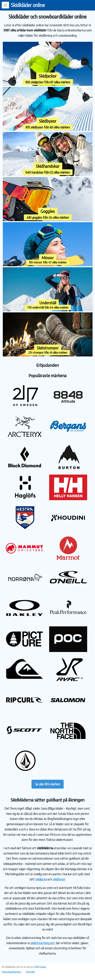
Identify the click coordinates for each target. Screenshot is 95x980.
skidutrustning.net (42, 943)
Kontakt (30, 972)
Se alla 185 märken (48, 784)
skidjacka (41, 879)
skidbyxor (59, 879)
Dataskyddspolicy (11, 972)
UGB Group (40, 967)
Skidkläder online (28, 5)
